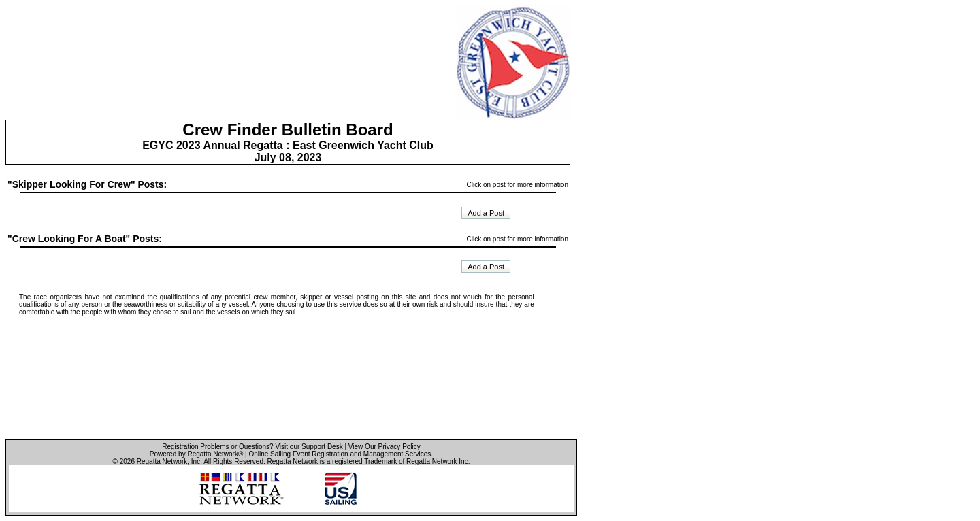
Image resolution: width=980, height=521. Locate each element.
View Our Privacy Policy (385, 447)
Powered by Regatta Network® (196, 454)
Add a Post (486, 213)
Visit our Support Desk (309, 447)
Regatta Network (162, 461)
